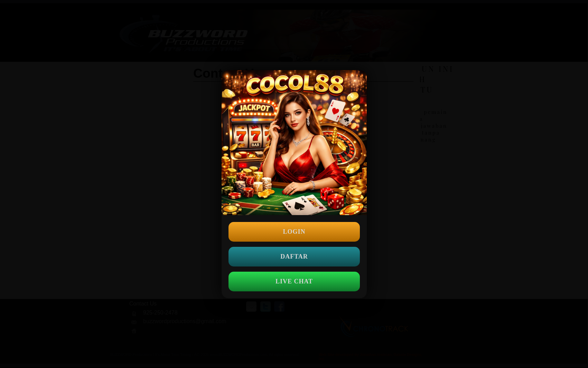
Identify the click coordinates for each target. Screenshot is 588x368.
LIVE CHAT (294, 281)
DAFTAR (294, 256)
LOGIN (294, 232)
